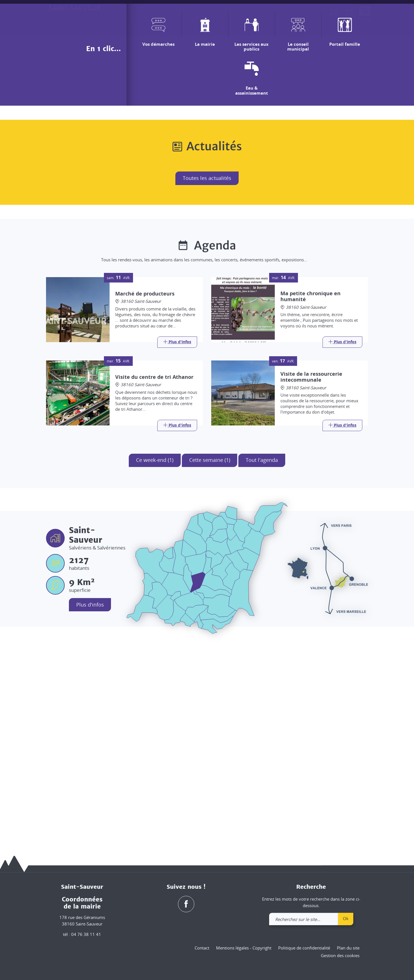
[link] (349, 14)
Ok (346, 918)
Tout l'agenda (262, 661)
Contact (202, 948)
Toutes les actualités (207, 379)
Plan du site (348, 948)
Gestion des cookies (340, 956)
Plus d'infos (90, 805)
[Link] (177, 543)
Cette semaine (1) (210, 661)
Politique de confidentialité (304, 948)
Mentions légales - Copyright (244, 948)
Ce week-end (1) (155, 661)
